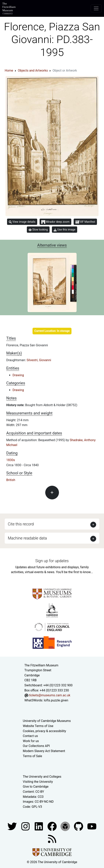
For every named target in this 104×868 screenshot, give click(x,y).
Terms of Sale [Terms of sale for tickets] (33, 756)
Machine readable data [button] (27, 538)
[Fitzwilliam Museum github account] (79, 826)
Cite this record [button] (21, 524)
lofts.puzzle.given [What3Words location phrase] (56, 700)
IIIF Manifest (85, 222)
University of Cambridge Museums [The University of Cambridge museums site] (47, 721)
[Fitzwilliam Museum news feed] (52, 839)
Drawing (18, 375)
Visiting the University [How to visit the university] (38, 782)
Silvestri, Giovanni (39, 360)
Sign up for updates (52, 561)
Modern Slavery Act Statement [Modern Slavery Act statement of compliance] (44, 751)
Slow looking (38, 230)
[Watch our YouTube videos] (92, 826)
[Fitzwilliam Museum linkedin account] (52, 826)
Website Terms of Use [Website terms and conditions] (38, 726)
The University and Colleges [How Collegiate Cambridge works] (42, 777)
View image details (22, 222)
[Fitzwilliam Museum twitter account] (13, 826)
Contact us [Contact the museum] (30, 736)
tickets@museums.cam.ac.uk (50, 695)
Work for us (31, 741)
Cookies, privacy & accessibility (45, 731)
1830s (11, 460)
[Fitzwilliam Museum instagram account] (26, 826)
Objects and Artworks (33, 70)
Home (9, 70)
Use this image (65, 230)
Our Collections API (36, 746)
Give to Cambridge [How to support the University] (36, 787)
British (11, 480)
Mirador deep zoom (55, 222)
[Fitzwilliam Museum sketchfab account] (66, 826)
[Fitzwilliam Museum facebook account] (39, 826)
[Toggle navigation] (96, 8)
